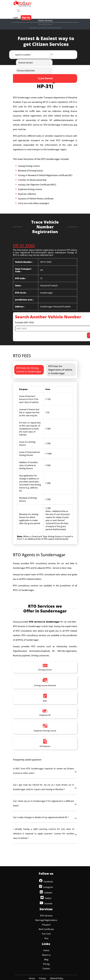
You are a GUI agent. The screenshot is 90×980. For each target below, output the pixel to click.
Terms (32, 978)
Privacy (43, 978)
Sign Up (26, 18)
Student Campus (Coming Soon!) (45, 28)
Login (16, 18)
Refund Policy (57, 978)
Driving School (45, 24)
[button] (33, 55)
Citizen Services (45, 21)
